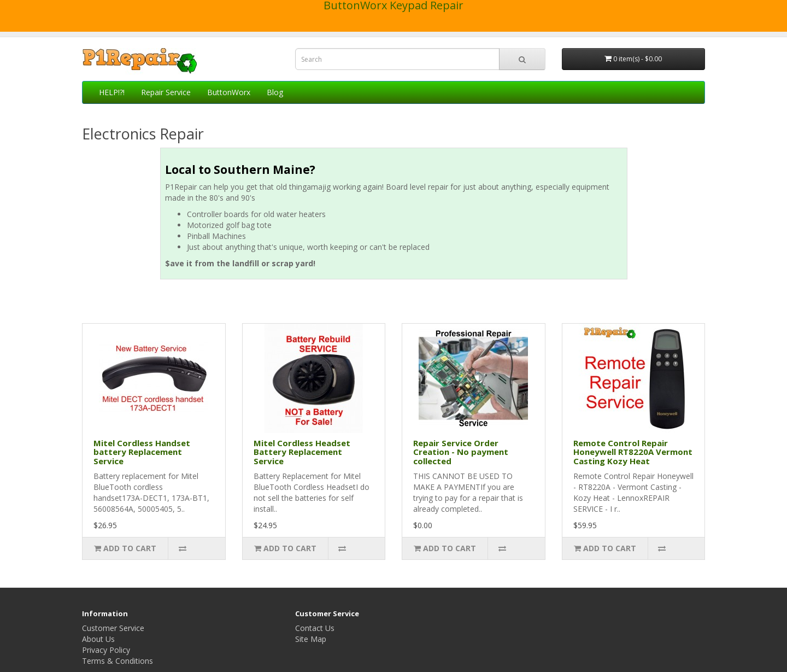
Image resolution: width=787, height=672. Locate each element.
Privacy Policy (106, 650)
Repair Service (166, 92)
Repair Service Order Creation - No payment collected (461, 452)
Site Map (311, 639)
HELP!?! (112, 92)
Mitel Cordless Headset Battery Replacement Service (302, 452)
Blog (275, 92)
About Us (98, 639)
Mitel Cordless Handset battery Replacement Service (142, 452)
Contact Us (315, 628)
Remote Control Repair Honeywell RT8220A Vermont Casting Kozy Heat (633, 452)
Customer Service (113, 628)
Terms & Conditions (118, 661)
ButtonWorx (229, 92)
